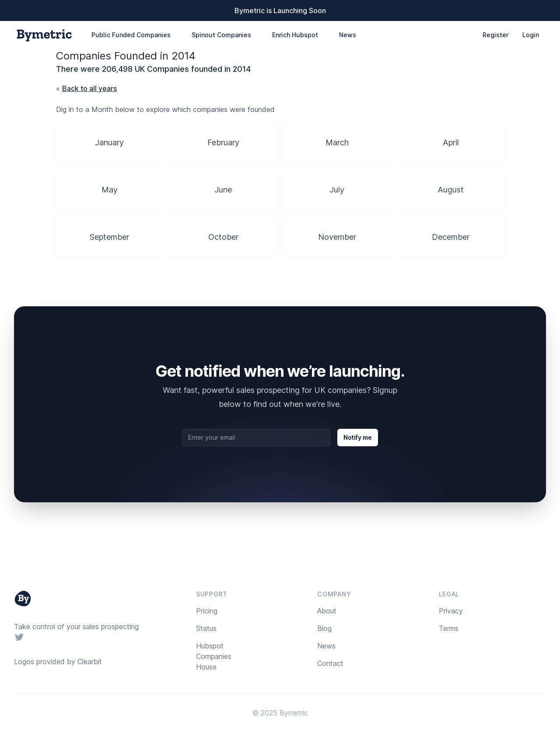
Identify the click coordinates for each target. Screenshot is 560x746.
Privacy (451, 611)
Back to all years (89, 88)
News (348, 35)
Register (495, 35)
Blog (324, 628)
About (327, 611)
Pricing (207, 611)
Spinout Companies (221, 35)
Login (531, 35)
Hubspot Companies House (214, 656)
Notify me (358, 437)
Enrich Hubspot (295, 35)
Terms (449, 628)
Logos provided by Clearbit (58, 662)
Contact (330, 663)
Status (206, 628)
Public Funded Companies (131, 35)
